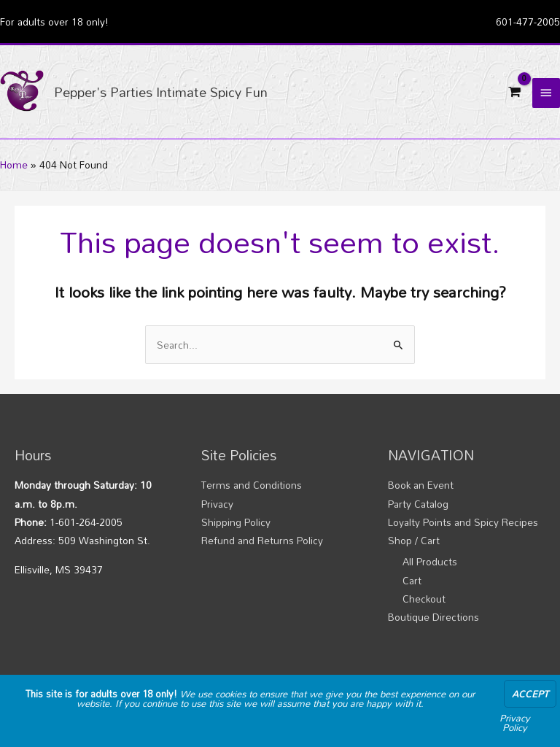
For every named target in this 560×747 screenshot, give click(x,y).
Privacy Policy (515, 723)
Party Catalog (418, 504)
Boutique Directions (433, 617)
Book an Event (421, 485)
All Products (430, 561)
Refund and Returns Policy (262, 540)
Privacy (217, 504)
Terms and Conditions (252, 485)
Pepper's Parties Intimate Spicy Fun (161, 92)
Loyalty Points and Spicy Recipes (463, 522)
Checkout (424, 599)
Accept (530, 694)
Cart (412, 580)
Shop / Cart (414, 540)
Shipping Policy (236, 522)
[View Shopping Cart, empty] (514, 92)
